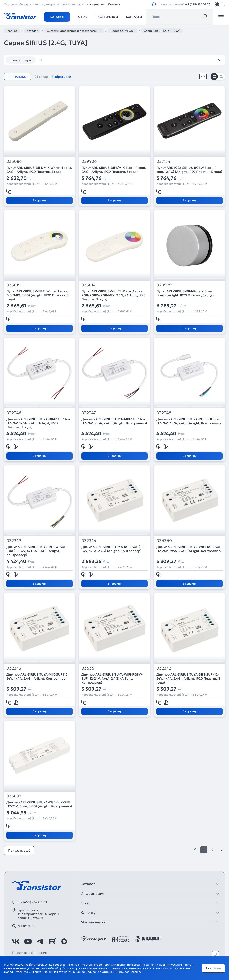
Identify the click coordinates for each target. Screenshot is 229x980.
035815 (13, 285)
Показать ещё (19, 850)
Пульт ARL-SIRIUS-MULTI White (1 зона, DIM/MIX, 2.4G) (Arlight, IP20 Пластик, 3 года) (38, 295)
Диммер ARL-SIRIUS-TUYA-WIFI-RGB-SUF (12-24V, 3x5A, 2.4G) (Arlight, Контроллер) (189, 549)
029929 (164, 285)
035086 (14, 161)
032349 (14, 541)
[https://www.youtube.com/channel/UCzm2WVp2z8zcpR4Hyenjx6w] (28, 941)
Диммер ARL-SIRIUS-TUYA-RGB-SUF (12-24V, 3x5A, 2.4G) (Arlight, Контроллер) (113, 549)
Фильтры (17, 76)
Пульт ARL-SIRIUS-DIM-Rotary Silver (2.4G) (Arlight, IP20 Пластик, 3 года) (185, 293)
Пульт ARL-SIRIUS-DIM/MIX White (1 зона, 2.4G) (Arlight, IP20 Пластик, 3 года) (39, 170)
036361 (89, 668)
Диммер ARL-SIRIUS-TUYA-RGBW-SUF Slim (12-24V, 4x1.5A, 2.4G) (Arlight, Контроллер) (36, 551)
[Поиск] (205, 17)
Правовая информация (30, 953)
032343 (14, 668)
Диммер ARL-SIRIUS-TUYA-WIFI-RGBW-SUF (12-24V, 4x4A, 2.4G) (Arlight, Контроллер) (112, 678)
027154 (163, 161)
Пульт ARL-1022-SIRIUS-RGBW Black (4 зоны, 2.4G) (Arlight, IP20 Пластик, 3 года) (189, 170)
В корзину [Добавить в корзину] (40, 200)
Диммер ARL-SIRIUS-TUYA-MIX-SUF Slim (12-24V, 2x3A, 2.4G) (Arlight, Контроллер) (114, 421)
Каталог (57, 17)
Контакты (134, 17)
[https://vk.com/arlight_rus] (16, 941)
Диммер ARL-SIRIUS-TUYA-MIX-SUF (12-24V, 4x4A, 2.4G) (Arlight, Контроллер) (38, 676)
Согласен (213, 968)
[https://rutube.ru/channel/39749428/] (52, 941)
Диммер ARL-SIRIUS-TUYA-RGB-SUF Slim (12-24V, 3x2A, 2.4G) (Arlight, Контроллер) (189, 421)
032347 (89, 413)
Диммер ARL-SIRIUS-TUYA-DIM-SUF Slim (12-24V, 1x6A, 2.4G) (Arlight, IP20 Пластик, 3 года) (38, 423)
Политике (92, 972)
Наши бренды (107, 17)
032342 (164, 668)
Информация (96, 4)
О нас (83, 17)
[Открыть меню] (221, 17)
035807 (14, 796)
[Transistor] (20, 15)
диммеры (49, 60)
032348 (164, 413)
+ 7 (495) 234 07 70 (198, 4)
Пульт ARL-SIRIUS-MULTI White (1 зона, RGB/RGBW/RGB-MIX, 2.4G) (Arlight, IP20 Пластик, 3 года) (113, 295)
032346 (14, 413)
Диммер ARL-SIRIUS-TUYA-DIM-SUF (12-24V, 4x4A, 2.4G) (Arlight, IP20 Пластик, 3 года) (188, 678)
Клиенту (114, 4)
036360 (164, 541)
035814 (88, 285)
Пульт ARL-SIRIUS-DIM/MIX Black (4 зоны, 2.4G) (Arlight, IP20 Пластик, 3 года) (114, 170)
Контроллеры (21, 60)
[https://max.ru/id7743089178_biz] (64, 941)
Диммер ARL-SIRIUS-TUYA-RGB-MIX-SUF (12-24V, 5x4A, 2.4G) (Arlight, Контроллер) (39, 804)
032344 (89, 541)
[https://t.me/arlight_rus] (40, 941)
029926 (89, 161)
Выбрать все (61, 77)
